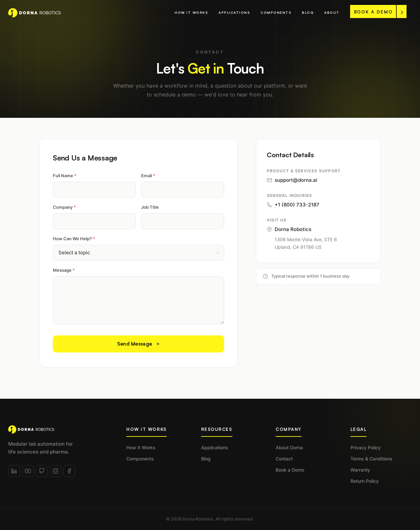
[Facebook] (69, 471)
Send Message (139, 344)
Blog (308, 12)
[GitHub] (42, 471)
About (332, 12)
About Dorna (289, 447)
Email (148, 176)
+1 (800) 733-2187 (293, 205)
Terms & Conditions (371, 459)
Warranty (360, 470)
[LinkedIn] (14, 471)
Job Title (150, 207)
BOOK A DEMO (379, 12)
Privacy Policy (366, 447)
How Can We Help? (74, 239)
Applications (234, 12)
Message (64, 270)
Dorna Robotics (289, 229)
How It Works (191, 12)
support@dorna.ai (292, 180)
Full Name (65, 176)
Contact (284, 459)
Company (64, 207)
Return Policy (365, 481)
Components (276, 12)
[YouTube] (28, 471)
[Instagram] (55, 471)
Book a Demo (290, 470)
